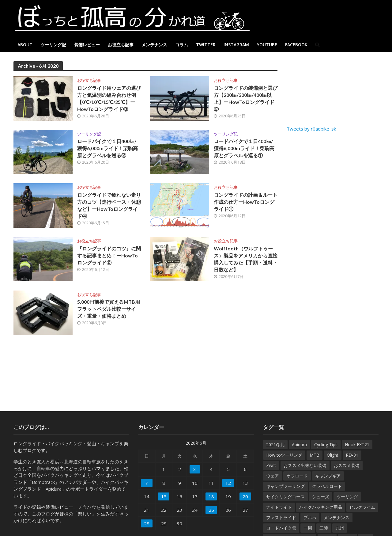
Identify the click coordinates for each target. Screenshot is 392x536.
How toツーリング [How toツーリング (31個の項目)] (284, 455)
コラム (182, 45)
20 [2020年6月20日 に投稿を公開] (245, 496)
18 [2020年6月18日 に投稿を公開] (211, 496)
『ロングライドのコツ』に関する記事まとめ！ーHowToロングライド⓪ (109, 255)
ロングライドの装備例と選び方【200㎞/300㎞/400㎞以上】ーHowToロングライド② (246, 98)
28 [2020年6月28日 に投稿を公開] (147, 523)
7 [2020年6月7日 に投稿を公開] (147, 483)
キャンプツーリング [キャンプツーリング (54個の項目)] (285, 486)
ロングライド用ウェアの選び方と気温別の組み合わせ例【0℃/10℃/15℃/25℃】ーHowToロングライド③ (109, 98)
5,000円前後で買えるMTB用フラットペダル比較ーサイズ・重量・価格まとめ (109, 309)
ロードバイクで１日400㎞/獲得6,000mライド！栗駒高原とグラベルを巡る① (244, 148)
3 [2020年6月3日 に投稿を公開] (195, 469)
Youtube (267, 45)
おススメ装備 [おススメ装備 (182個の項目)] (347, 465)
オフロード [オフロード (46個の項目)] (297, 476)
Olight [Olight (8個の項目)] (333, 455)
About (25, 45)
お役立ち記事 (121, 45)
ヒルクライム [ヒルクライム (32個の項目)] (362, 507)
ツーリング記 (53, 45)
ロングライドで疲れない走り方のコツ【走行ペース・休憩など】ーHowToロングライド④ (109, 205)
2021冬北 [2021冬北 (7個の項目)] (275, 445)
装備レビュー (87, 45)
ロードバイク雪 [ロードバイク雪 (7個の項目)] (281, 528)
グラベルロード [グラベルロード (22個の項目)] (327, 486)
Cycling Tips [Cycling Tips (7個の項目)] (326, 445)
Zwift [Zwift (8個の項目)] (271, 465)
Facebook (296, 45)
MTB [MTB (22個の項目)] (315, 455)
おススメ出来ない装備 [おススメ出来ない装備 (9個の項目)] (305, 465)
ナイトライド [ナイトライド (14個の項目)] (279, 507)
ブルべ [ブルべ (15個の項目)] (310, 517)
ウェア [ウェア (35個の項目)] (273, 476)
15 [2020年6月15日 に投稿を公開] (164, 496)
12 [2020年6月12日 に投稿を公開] (228, 483)
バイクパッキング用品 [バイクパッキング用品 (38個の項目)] (321, 507)
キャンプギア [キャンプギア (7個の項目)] (328, 476)
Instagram (236, 45)
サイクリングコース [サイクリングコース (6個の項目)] (285, 497)
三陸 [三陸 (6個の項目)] (324, 528)
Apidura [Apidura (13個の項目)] (299, 445)
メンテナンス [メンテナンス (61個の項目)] (337, 517)
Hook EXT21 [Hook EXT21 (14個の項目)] (357, 445)
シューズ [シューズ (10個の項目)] (321, 497)
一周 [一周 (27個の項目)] (308, 528)
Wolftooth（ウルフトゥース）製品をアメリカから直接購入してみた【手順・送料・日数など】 (246, 259)
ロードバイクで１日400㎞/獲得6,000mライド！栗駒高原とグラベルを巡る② (107, 148)
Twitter (206, 45)
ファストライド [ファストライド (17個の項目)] (281, 517)
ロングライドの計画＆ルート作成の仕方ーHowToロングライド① (246, 202)
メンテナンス (154, 45)
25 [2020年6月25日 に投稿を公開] (211, 510)
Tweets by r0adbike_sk (311, 129)
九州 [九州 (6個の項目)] (340, 528)
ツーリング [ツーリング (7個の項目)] (347, 497)
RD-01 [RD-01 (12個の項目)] (352, 455)
